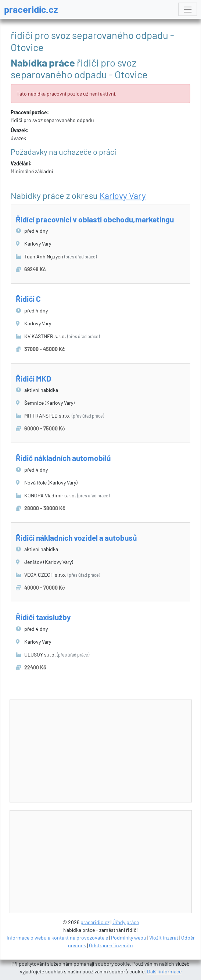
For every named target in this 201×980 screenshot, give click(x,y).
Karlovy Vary (123, 196)
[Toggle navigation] (188, 9)
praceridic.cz (31, 9)
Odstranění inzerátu (111, 945)
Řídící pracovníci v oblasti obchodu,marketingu (95, 219)
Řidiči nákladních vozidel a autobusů (76, 538)
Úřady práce (126, 922)
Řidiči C (28, 299)
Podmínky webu (129, 938)
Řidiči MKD (33, 378)
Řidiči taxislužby (43, 617)
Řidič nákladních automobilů (63, 458)
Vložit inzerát (164, 938)
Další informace (164, 971)
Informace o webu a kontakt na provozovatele (57, 938)
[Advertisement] (105, 751)
